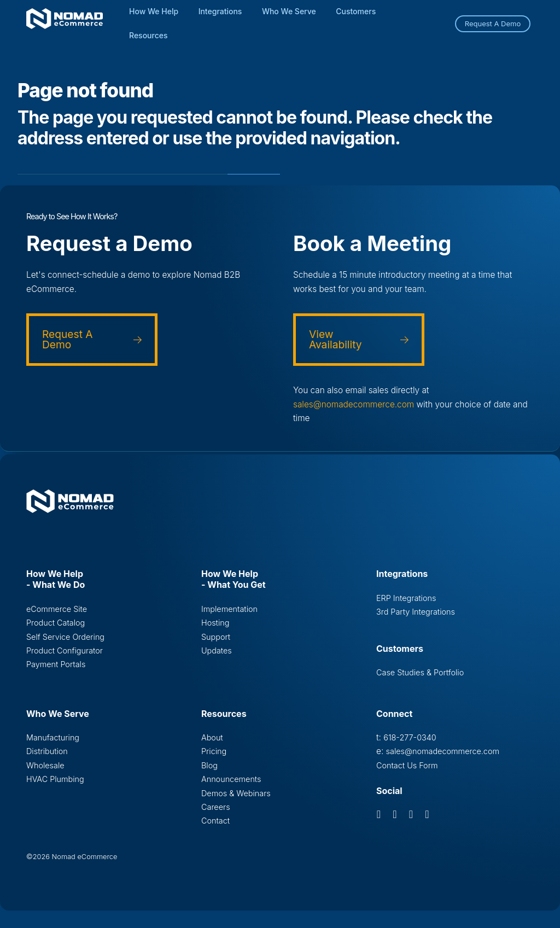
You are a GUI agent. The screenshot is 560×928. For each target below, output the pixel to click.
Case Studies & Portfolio (420, 672)
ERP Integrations (406, 598)
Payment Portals (56, 664)
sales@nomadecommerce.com (354, 404)
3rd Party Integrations (416, 612)
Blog (209, 765)
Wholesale (45, 765)
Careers (216, 807)
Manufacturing (53, 737)
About (212, 737)
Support (216, 637)
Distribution (47, 751)
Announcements (231, 779)
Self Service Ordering (65, 637)
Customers (356, 11)
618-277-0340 (410, 737)
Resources (148, 35)
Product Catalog (56, 623)
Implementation (229, 609)
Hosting (215, 623)
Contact (215, 821)
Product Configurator (65, 650)
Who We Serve (289, 11)
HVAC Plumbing (55, 779)
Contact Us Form (407, 765)
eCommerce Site (57, 609)
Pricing (214, 751)
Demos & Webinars (236, 793)
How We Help (154, 11)
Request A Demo (493, 24)
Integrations (220, 11)
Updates (217, 650)
